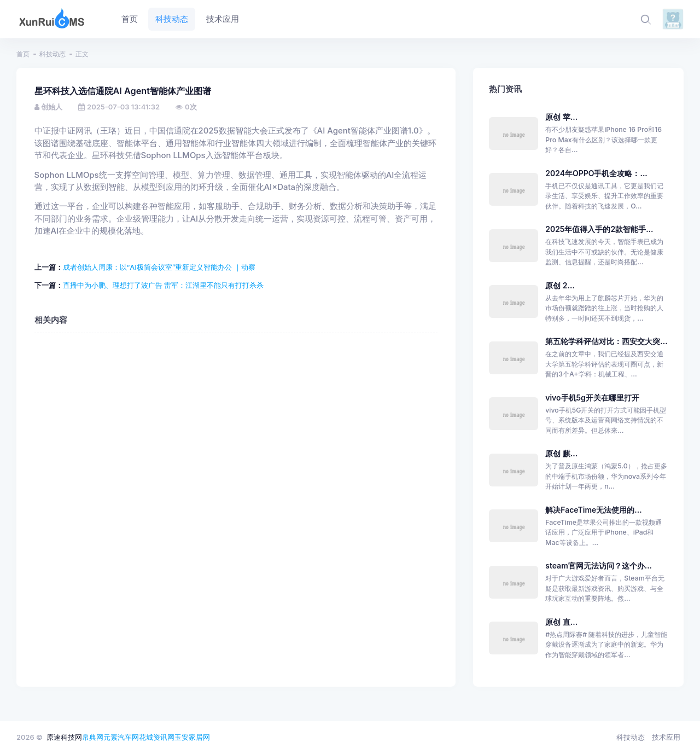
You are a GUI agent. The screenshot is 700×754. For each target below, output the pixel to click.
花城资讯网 (157, 737)
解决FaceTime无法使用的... (593, 510)
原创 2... (560, 285)
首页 (23, 54)
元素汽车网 (121, 737)
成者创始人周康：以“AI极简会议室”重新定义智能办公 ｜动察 (159, 267)
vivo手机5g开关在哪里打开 (592, 398)
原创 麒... (561, 453)
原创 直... (561, 622)
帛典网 (93, 737)
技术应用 (666, 737)
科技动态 (52, 54)
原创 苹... (561, 117)
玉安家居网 (192, 737)
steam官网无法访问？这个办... (599, 565)
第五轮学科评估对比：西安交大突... (606, 341)
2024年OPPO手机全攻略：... (596, 173)
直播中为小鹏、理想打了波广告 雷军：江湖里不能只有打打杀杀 (164, 285)
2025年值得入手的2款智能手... (599, 229)
